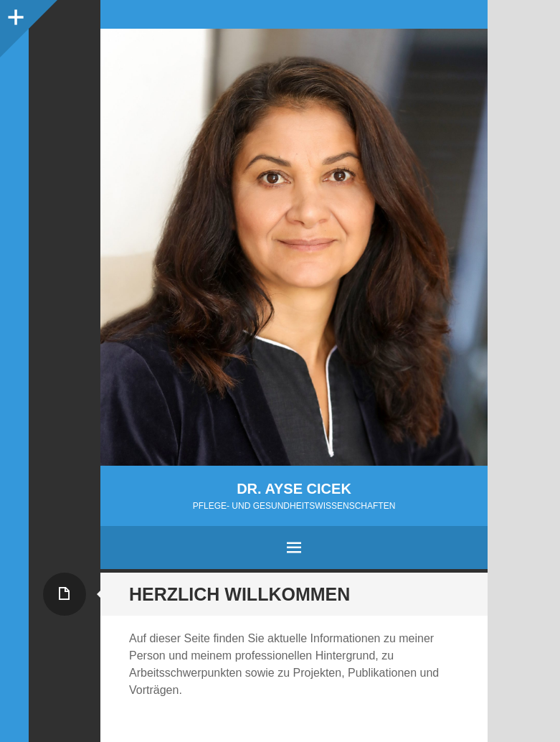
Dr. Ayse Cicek (294, 489)
